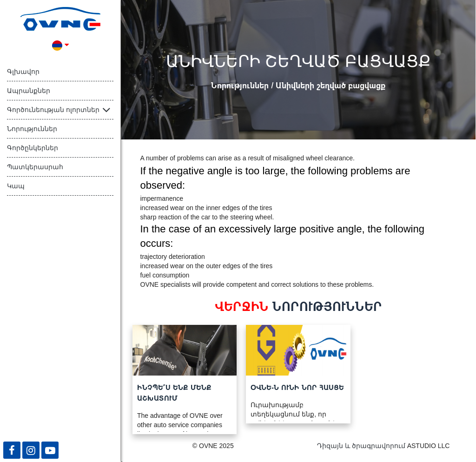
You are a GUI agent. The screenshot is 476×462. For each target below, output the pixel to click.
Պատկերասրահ (35, 167)
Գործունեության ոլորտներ (53, 110)
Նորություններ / (243, 85)
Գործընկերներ (33, 148)
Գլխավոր (23, 72)
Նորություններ (32, 129)
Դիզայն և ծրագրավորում (361, 446)
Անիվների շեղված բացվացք (331, 85)
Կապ (16, 186)
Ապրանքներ (29, 91)
